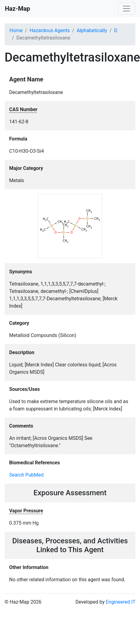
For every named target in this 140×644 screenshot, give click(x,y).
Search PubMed (26, 475)
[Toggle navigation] (127, 9)
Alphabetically (92, 30)
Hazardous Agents (50, 30)
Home (16, 30)
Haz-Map (17, 9)
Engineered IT (121, 602)
